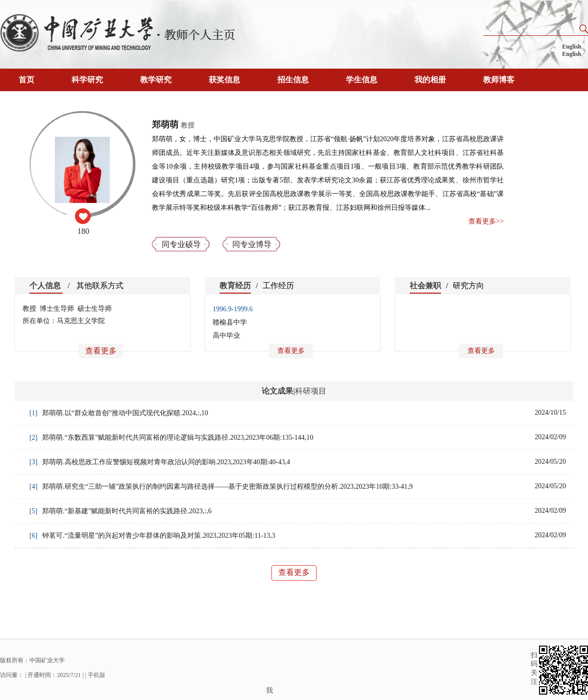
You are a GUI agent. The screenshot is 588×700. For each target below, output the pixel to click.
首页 (26, 80)
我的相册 (430, 80)
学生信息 (362, 80)
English (572, 47)
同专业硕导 (181, 244)
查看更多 (101, 351)
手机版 (97, 675)
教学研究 (156, 80)
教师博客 (499, 80)
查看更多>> (486, 221)
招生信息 (293, 80)
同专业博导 (252, 244)
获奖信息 (224, 80)
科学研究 (87, 80)
